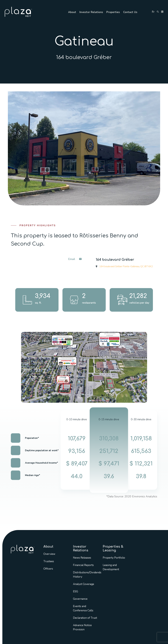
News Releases (82, 558)
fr (153, 12)
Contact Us (130, 12)
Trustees (49, 561)
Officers (48, 569)
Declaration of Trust (85, 618)
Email (75, 259)
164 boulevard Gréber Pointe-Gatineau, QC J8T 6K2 (124, 266)
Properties (113, 12)
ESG (76, 591)
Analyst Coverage (84, 584)
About (72, 12)
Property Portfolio (114, 558)
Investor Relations (91, 12)
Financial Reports (83, 565)
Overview (49, 554)
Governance (80, 599)
